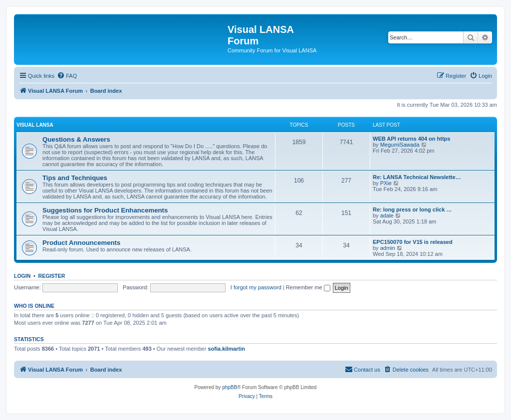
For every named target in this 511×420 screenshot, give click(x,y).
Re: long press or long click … (412, 210)
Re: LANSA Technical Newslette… (417, 177)
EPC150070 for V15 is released (413, 242)
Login (22, 276)
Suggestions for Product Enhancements (105, 210)
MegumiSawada (400, 145)
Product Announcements (81, 243)
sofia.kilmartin (226, 349)
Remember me (308, 287)
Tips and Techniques (75, 178)
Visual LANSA (35, 125)
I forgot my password (256, 287)
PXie (386, 183)
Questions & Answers (76, 139)
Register (52, 276)
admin (388, 248)
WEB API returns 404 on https (411, 139)
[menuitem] (67, 76)
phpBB (230, 387)
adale (387, 215)
